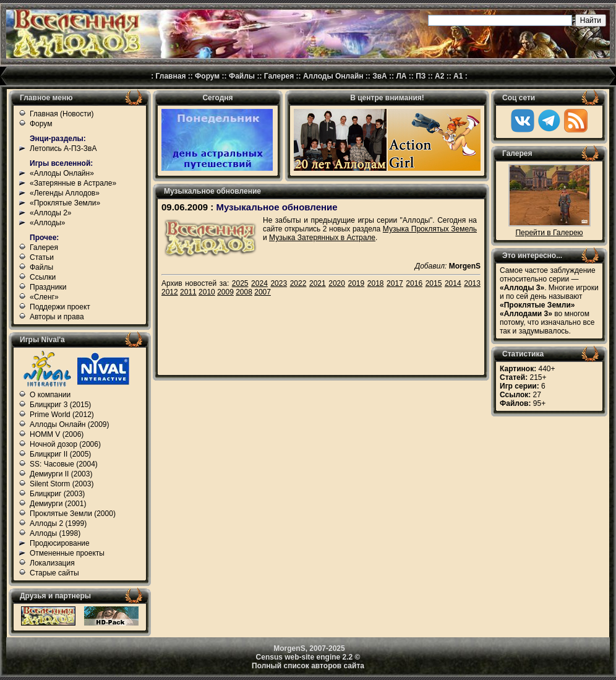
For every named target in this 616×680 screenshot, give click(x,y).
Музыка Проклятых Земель (430, 229)
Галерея (279, 76)
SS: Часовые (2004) (64, 464)
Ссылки (43, 277)
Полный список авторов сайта (308, 666)
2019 (357, 283)
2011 (188, 292)
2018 (376, 283)
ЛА (401, 76)
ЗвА (380, 76)
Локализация (52, 563)
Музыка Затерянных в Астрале (322, 238)
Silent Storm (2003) (62, 484)
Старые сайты (54, 573)
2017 (395, 283)
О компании (50, 395)
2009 (225, 292)
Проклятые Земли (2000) (73, 514)
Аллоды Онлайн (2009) (70, 424)
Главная (171, 76)
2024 (259, 283)
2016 (414, 283)
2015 (434, 283)
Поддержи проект (60, 307)
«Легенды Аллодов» (65, 193)
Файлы (242, 76)
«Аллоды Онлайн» (62, 173)
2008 (244, 292)
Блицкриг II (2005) (60, 454)
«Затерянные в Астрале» (73, 183)
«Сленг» (44, 297)
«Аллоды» (48, 223)
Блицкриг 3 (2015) (60, 405)
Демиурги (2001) (58, 504)
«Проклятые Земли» (65, 203)
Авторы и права (57, 317)
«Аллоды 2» (51, 213)
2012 (170, 292)
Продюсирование (60, 543)
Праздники (48, 287)
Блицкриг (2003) (57, 494)
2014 (453, 283)
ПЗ (421, 76)
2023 (279, 283)
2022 (298, 283)
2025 (240, 283)
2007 (263, 292)
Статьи (42, 257)
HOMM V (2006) (57, 434)
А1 (458, 76)
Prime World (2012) (62, 415)
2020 (337, 283)
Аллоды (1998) (55, 533)
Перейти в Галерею (549, 233)
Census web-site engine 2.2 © (308, 657)
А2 (439, 76)
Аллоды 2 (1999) (58, 523)
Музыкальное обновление (276, 207)
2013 (472, 283)
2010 (207, 292)
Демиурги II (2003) (61, 474)
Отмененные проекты (67, 553)
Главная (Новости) (62, 114)
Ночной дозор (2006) (65, 444)
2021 (318, 283)
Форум (207, 76)
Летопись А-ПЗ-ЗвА (63, 148)
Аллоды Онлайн (333, 76)
